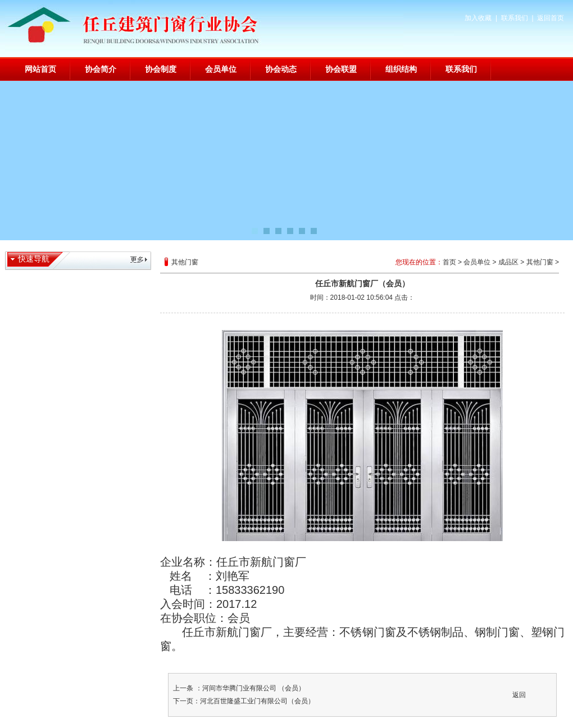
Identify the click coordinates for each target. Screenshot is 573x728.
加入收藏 (478, 18)
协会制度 (161, 69)
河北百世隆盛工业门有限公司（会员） (257, 701)
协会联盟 (341, 69)
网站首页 (40, 69)
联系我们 (515, 18)
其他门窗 (540, 262)
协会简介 (101, 69)
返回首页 (551, 18)
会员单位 (221, 69)
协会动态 (281, 69)
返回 (519, 695)
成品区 (508, 262)
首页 (449, 262)
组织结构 (401, 69)
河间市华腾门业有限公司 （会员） (254, 688)
